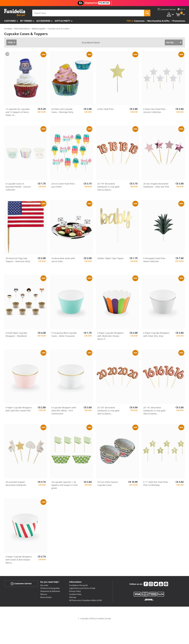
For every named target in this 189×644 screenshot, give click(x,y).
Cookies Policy (75, 594)
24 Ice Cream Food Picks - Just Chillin (64, 185)
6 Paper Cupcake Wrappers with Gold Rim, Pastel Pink (19, 409)
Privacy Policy (75, 591)
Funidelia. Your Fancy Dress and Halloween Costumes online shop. (15, 13)
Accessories (43, 21)
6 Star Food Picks (105, 109)
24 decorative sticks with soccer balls (63, 260)
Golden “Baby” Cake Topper (111, 258)
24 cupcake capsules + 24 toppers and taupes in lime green (65, 485)
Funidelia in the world (78, 585)
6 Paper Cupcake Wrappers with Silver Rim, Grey (156, 334)
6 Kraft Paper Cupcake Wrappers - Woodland (16, 334)
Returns (44, 594)
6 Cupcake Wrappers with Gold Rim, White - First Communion (64, 411)
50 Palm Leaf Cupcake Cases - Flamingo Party (62, 111)
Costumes (10, 21)
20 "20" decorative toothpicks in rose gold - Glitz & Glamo (109, 411)
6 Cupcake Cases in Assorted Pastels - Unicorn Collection (18, 187)
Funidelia (8, 29)
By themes (26, 21)
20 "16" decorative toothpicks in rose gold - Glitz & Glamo (155, 411)
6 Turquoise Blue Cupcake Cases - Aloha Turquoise (64, 334)
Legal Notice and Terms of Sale (82, 588)
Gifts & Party (62, 21)
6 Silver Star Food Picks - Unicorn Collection (155, 111)
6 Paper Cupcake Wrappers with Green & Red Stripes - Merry (19, 560)
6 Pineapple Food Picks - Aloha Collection (155, 260)
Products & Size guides (50, 588)
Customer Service (21, 583)
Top (129, 21)
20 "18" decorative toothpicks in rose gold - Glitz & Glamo (109, 187)
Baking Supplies (39, 29)
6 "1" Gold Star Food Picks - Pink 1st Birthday (156, 484)
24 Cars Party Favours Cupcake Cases (108, 484)
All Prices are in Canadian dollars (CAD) (85, 600)
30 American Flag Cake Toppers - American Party (18, 260)
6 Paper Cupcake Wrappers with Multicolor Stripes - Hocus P (110, 336)
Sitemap (73, 597)
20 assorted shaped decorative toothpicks (16, 484)
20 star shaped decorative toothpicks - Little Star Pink (156, 185)
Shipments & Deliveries (50, 591)
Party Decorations (22, 29)
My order (44, 585)
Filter (10, 42)
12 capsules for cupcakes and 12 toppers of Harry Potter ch (18, 112)
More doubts (46, 597)
